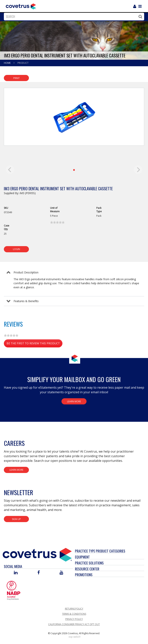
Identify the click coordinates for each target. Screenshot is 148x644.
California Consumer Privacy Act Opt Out (74, 624)
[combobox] (73, 17)
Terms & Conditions (74, 614)
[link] (57, 222)
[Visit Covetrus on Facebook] (39, 573)
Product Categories (111, 551)
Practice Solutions (89, 563)
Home (8, 63)
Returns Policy (74, 609)
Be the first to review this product (34, 344)
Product (23, 63)
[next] (138, 170)
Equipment (82, 557)
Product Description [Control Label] (26, 272)
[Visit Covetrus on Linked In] (16, 573)
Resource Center (87, 569)
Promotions (84, 575)
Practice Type (85, 551)
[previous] (10, 170)
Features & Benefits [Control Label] (26, 301)
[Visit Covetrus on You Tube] (61, 573)
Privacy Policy (74, 619)
